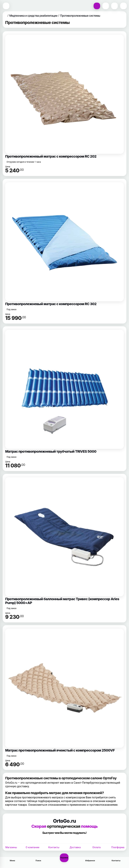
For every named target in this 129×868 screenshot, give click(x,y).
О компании (33, 847)
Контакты (54, 847)
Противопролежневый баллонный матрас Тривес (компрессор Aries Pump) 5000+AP (62, 601)
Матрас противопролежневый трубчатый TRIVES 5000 (51, 451)
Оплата (96, 847)
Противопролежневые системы (80, 16)
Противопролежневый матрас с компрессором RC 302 (51, 304)
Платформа (118, 847)
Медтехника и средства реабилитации (33, 16)
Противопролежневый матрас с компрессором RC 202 (51, 156)
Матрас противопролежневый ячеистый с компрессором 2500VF (60, 750)
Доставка (75, 847)
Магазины (11, 847)
